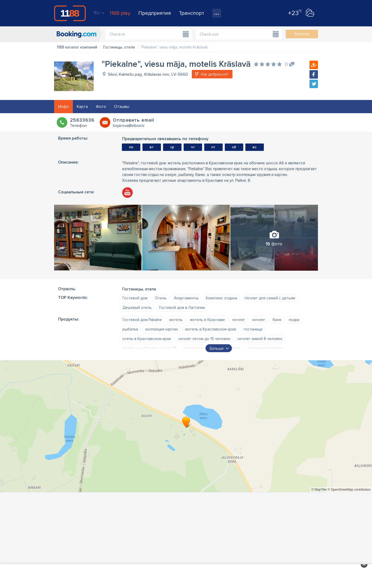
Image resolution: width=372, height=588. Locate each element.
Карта (82, 107)
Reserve (302, 34)
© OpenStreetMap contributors (349, 490)
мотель (176, 320)
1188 (70, 13)
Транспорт (192, 13)
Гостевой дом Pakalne (142, 320)
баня (277, 320)
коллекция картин (162, 329)
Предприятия (155, 13)
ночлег (239, 320)
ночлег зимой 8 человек (260, 339)
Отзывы (122, 107)
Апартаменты (186, 298)
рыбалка (130, 329)
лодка (294, 320)
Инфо (63, 107)
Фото (101, 107)
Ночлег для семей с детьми (270, 298)
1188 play (120, 13)
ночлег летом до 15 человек (204, 339)
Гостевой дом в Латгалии (182, 308)
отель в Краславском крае (147, 339)
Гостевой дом (135, 298)
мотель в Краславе (208, 320)
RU (99, 13)
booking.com (77, 34)
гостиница (253, 329)
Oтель (161, 298)
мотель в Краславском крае (211, 329)
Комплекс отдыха (221, 298)
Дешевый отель (137, 308)
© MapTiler (319, 490)
